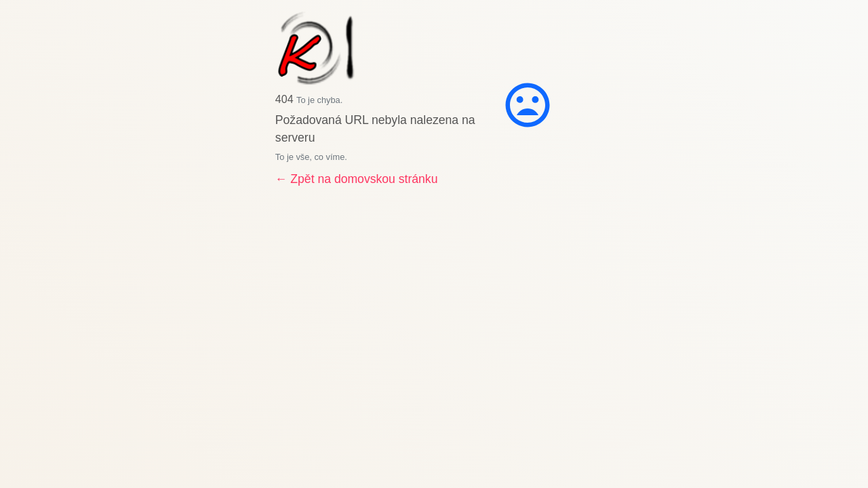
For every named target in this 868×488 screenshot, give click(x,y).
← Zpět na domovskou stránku (357, 179)
